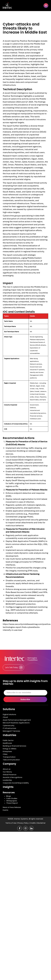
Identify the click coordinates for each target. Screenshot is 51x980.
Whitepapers (12, 801)
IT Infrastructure (9, 728)
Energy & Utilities (10, 749)
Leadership (7, 780)
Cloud (5, 717)
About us (7, 769)
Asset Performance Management (17, 720)
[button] (46, 6)
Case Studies (12, 798)
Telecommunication (11, 760)
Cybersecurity (9, 726)
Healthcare (7, 743)
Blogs (9, 796)
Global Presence (10, 775)
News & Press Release (12, 807)
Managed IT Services (11, 731)
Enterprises (7, 751)
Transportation (9, 757)
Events (6, 810)
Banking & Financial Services (14, 746)
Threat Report (12, 803)
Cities (5, 754)
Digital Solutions (9, 714)
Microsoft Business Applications (16, 723)
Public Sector (8, 740)
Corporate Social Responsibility (16, 783)
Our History (7, 772)
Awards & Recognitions (13, 777)
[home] (10, 6)
